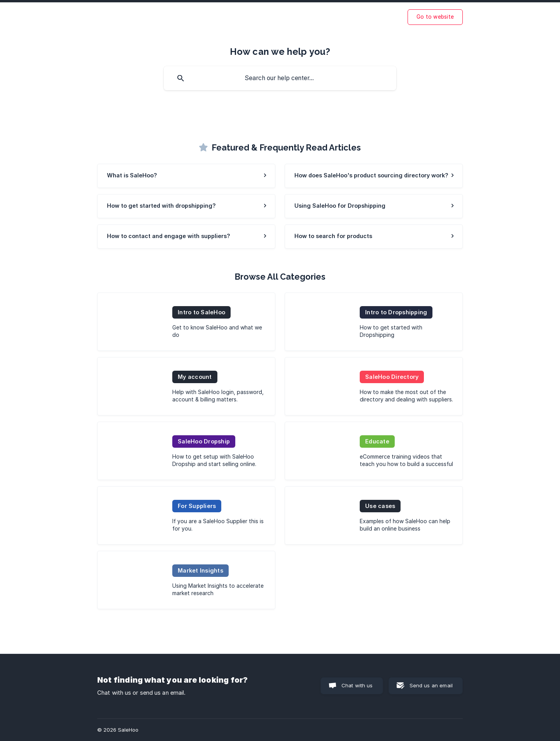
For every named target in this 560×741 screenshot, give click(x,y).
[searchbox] (280, 78)
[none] (435, 17)
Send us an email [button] (431, 685)
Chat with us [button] (357, 685)
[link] (186, 176)
